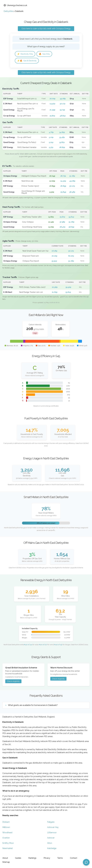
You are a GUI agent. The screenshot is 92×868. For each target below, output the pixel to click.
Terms (60, 858)
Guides (18, 858)
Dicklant (6, 823)
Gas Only (46, 54)
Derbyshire (8, 11)
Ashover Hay (53, 828)
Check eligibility (13, 682)
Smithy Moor (8, 844)
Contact (74, 858)
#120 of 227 (43, 645)
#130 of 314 (28, 645)
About (5, 858)
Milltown (6, 828)
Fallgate (51, 823)
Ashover (51, 838)
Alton (50, 844)
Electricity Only (26, 54)
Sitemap (6, 862)
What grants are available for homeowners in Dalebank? (33, 706)
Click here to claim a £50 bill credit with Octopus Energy (46, 29)
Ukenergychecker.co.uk (15, 5)
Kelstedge (52, 849)
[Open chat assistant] (86, 862)
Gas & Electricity (28, 61)
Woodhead (7, 833)
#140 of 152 (58, 645)
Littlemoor (52, 833)
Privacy (47, 858)
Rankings (32, 858)
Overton (6, 838)
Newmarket (8, 849)
